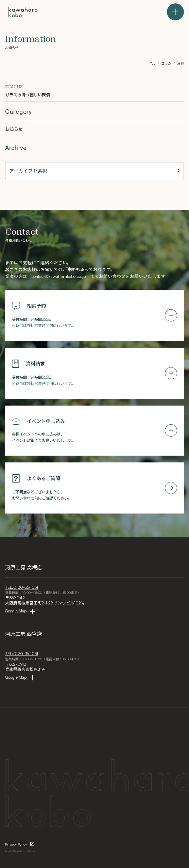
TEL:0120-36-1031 (22, 587)
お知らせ (14, 129)
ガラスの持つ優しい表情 (28, 95)
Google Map (16, 611)
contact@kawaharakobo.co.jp (59, 276)
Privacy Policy (16, 844)
